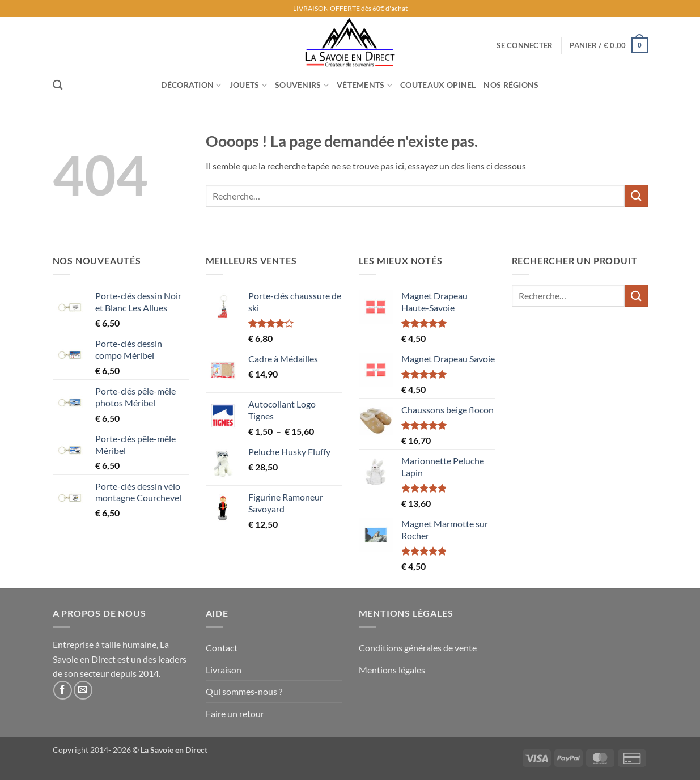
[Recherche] (58, 85)
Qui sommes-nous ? (244, 691)
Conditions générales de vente (418, 648)
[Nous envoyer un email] (83, 690)
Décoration (191, 85)
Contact (222, 648)
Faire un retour (235, 713)
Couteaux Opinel (438, 85)
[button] (525, 45)
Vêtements (364, 85)
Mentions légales (392, 670)
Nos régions (511, 85)
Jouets (248, 85)
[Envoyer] (636, 196)
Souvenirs (302, 85)
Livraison (224, 670)
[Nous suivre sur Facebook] (63, 690)
